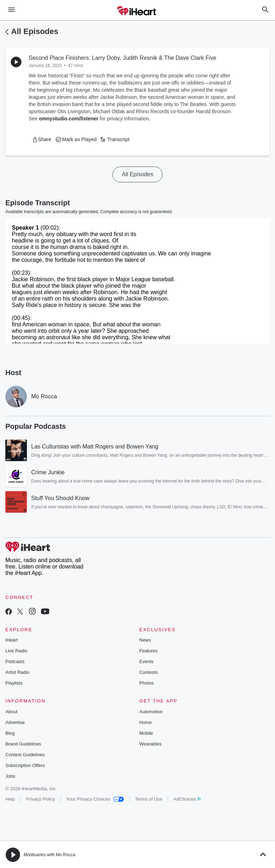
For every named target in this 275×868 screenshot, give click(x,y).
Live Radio (16, 651)
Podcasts (15, 661)
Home (146, 722)
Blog (10, 733)
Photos (146, 683)
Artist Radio (17, 672)
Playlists (14, 683)
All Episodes (35, 31)
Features (148, 651)
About (11, 712)
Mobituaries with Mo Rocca (49, 855)
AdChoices (187, 799)
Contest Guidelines (25, 755)
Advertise (15, 722)
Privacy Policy (41, 799)
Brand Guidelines (23, 744)
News (145, 640)
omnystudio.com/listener (69, 119)
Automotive (151, 712)
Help (10, 799)
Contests (148, 672)
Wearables (150, 744)
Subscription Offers (25, 765)
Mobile (146, 733)
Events (146, 661)
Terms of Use (149, 799)
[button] (42, 139)
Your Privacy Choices (95, 799)
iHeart (12, 640)
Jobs (10, 776)
